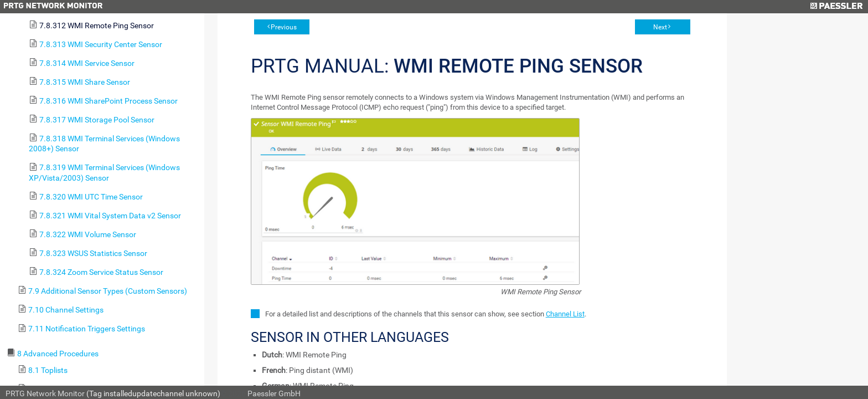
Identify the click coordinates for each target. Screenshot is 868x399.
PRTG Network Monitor (45, 393)
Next (660, 27)
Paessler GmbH (274, 393)
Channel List (565, 314)
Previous (284, 27)
